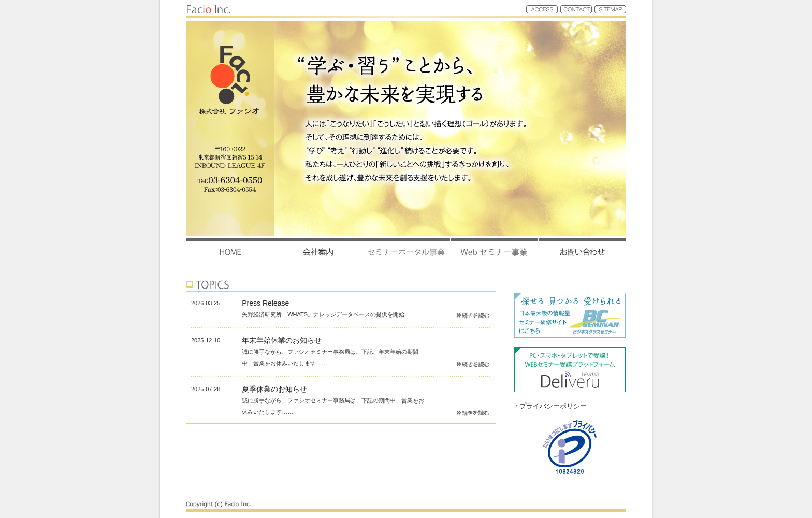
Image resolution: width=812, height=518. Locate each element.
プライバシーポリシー (550, 406)
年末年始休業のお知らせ (282, 340)
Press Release (265, 303)
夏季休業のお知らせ (274, 389)
